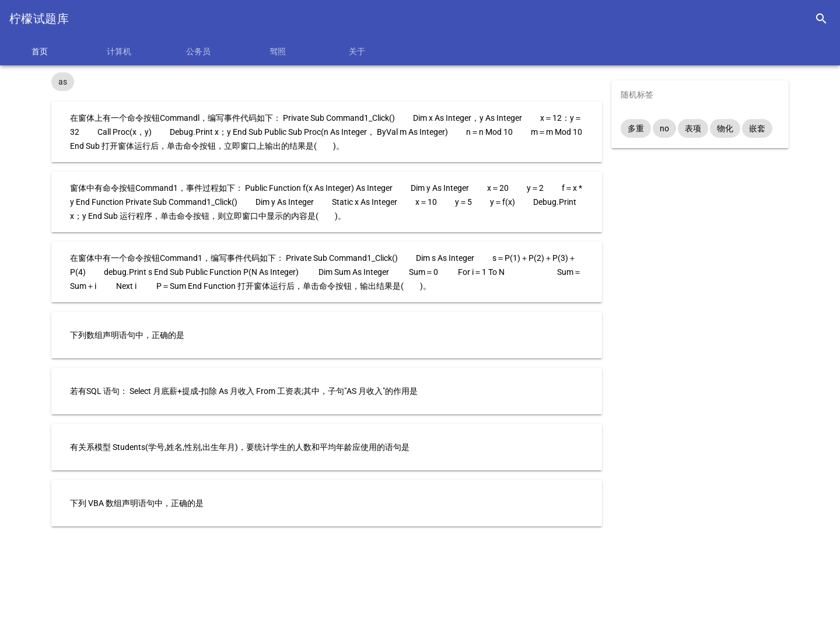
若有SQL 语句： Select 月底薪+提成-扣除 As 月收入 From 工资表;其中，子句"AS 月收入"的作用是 (244, 391)
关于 (357, 51)
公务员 (198, 51)
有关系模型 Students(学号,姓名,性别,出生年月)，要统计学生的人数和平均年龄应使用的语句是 (240, 447)
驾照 (278, 51)
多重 (636, 128)
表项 (693, 128)
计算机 (119, 51)
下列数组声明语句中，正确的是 (127, 335)
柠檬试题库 (39, 19)
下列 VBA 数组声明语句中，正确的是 (137, 503)
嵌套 (757, 128)
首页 (40, 51)
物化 (725, 128)
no (664, 128)
